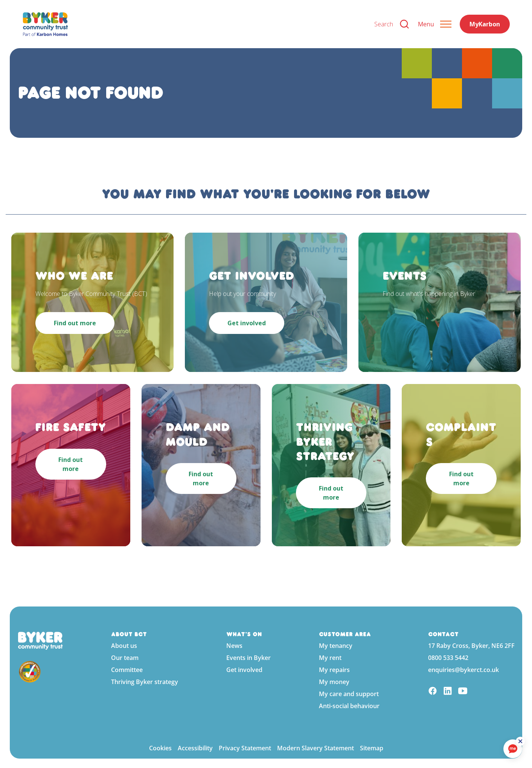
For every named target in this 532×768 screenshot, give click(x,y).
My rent (330, 658)
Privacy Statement (245, 748)
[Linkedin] (448, 692)
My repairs (334, 670)
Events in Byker (248, 658)
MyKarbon (485, 24)
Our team (125, 658)
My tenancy (336, 646)
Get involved (244, 670)
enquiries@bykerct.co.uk (463, 670)
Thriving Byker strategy (145, 682)
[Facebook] (433, 692)
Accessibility (195, 748)
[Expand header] (435, 24)
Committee (127, 670)
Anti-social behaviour (349, 706)
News (234, 646)
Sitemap (372, 748)
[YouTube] (463, 692)
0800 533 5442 (448, 658)
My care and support (349, 694)
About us (124, 646)
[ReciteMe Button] (521, 742)
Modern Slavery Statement (316, 748)
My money (334, 682)
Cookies (160, 748)
